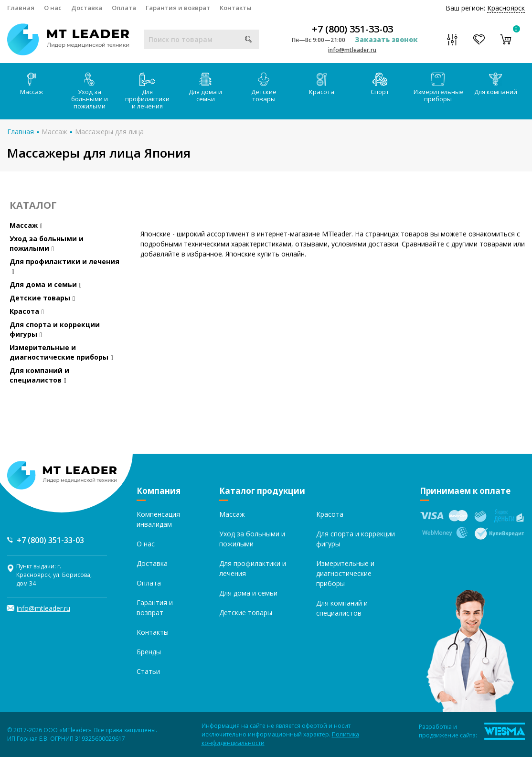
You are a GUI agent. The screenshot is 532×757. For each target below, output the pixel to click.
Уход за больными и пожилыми (90, 91)
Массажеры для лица (109, 132)
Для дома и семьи (205, 88)
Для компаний (496, 84)
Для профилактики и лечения (147, 91)
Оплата (124, 8)
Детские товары (264, 88)
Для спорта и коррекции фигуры (55, 329)
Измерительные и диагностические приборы (61, 352)
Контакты (236, 8)
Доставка (87, 8)
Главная (21, 8)
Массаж (32, 84)
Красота (322, 84)
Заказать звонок (386, 39)
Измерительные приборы (439, 88)
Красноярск (506, 8)
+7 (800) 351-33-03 (352, 29)
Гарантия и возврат (178, 8)
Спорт (380, 84)
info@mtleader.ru (352, 50)
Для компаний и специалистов (39, 375)
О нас (53, 8)
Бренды (149, 652)
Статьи (148, 671)
